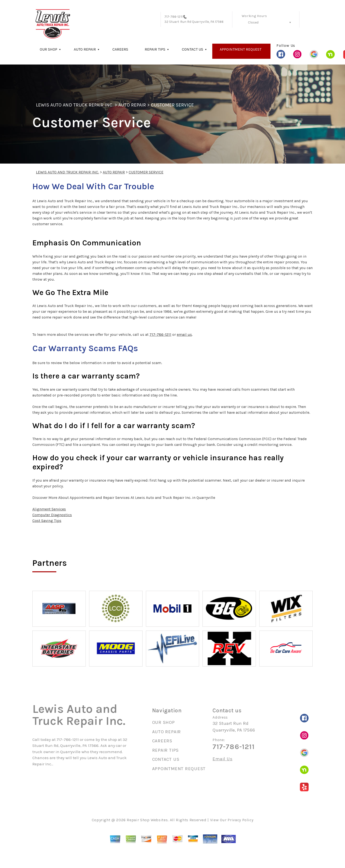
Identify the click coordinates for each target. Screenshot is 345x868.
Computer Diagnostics (52, 515)
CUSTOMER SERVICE (172, 105)
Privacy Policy (240, 820)
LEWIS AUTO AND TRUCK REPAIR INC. (75, 105)
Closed (253, 22)
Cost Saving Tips (47, 521)
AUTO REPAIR (85, 49)
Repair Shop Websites (147, 820)
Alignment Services (49, 509)
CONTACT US (193, 49)
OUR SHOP (49, 49)
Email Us (222, 759)
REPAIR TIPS (155, 49)
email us (184, 334)
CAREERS (120, 49)
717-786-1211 (173, 17)
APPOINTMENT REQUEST (241, 49)
